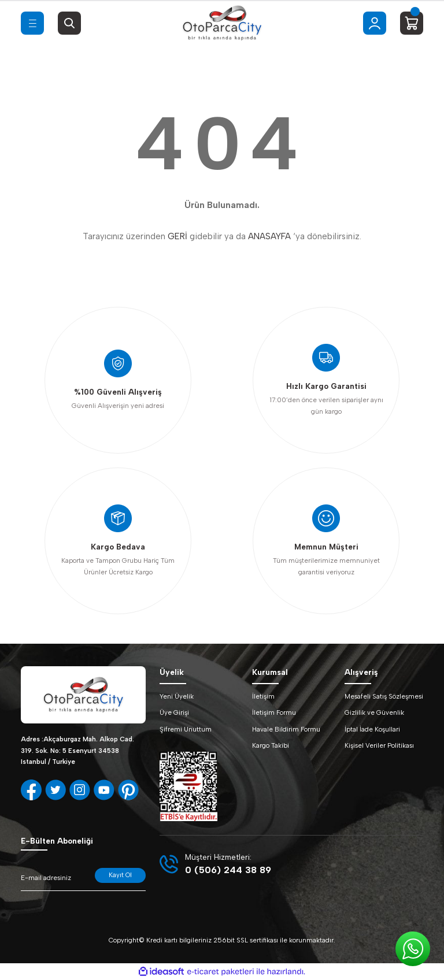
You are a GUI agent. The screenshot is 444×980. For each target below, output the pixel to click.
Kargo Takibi (271, 745)
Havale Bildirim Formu (286, 729)
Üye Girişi (174, 712)
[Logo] (222, 23)
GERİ (177, 236)
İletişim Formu (274, 712)
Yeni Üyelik (177, 696)
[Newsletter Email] (83, 879)
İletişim (263, 696)
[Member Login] (375, 23)
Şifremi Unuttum (186, 729)
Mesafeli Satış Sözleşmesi (384, 696)
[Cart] (412, 23)
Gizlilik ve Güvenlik (374, 712)
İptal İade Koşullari (372, 729)
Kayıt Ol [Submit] (120, 875)
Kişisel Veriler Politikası (379, 745)
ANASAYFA (269, 236)
